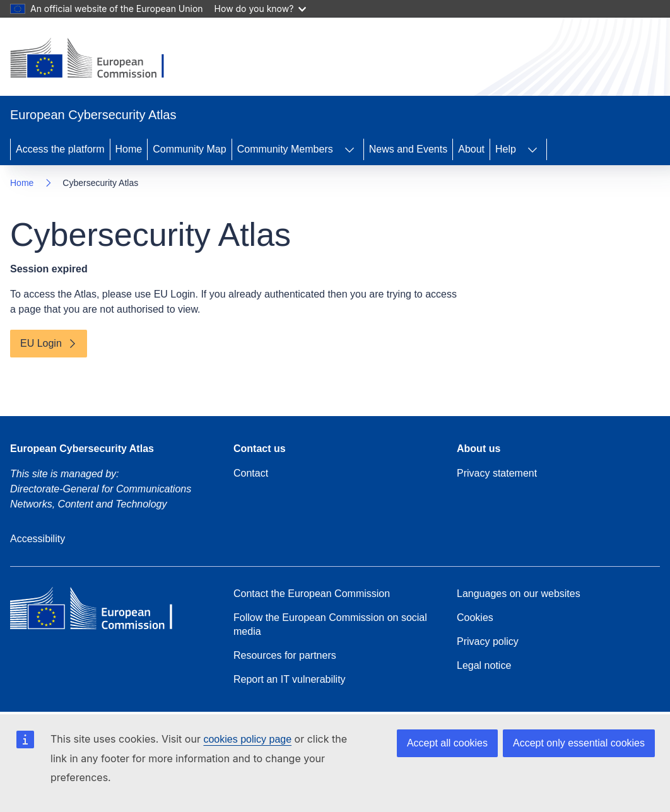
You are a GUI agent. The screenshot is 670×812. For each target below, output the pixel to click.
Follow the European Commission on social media (330, 624)
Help (506, 149)
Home (129, 149)
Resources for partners (285, 655)
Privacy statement (497, 473)
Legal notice (484, 665)
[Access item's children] (350, 149)
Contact (251, 473)
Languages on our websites (519, 594)
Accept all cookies (447, 743)
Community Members (285, 149)
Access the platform (60, 149)
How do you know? (261, 9)
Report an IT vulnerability (290, 679)
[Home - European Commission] (97, 59)
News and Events (408, 149)
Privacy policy (488, 641)
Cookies (475, 618)
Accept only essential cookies (579, 743)
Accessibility (38, 539)
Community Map (189, 149)
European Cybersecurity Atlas (82, 449)
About (471, 149)
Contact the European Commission (312, 594)
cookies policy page (247, 739)
